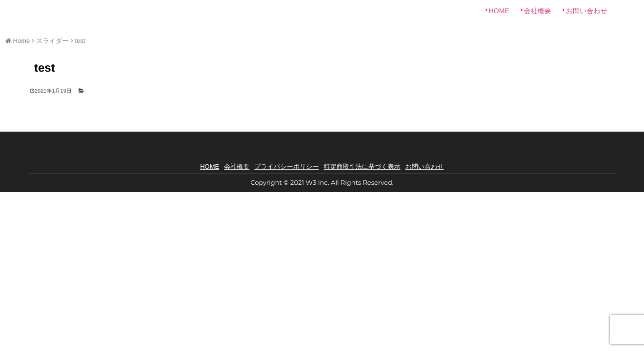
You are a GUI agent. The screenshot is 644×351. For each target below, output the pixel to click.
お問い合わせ (587, 15)
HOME (499, 15)
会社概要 (538, 15)
